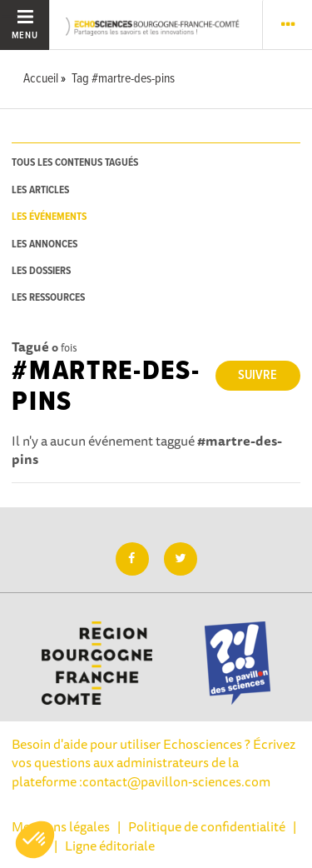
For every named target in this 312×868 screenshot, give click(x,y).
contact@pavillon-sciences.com (176, 781)
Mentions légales (61, 826)
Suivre (258, 375)
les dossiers (41, 271)
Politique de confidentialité (207, 826)
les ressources (48, 298)
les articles (40, 190)
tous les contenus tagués (75, 163)
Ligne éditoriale (110, 846)
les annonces (45, 244)
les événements (49, 217)
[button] (35, 840)
